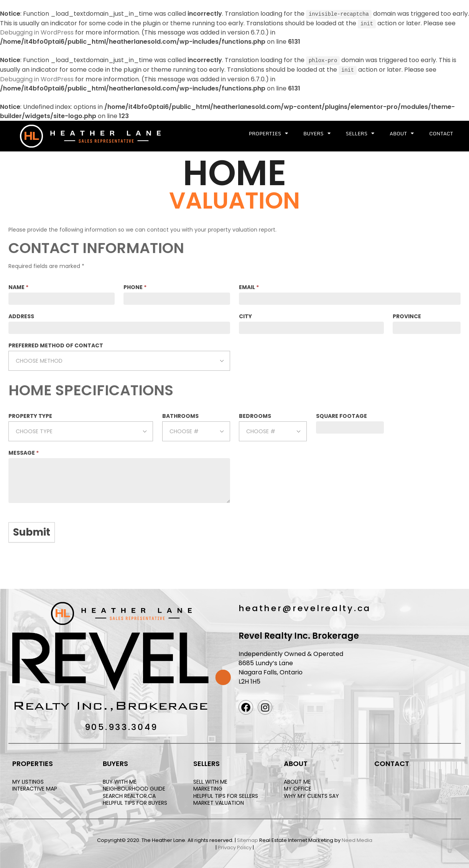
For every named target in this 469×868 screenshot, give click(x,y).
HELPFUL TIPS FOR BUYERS (135, 802)
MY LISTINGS (28, 781)
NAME (18, 286)
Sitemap (248, 839)
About (402, 132)
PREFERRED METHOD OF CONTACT (56, 344)
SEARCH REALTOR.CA (129, 795)
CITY (245, 315)
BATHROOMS (180, 415)
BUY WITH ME (120, 781)
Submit (32, 531)
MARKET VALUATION (219, 802)
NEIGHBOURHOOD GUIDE (134, 788)
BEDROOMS (255, 415)
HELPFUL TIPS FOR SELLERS (226, 795)
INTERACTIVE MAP (35, 788)
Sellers (360, 132)
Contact (441, 132)
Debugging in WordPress (37, 32)
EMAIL (249, 286)
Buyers (317, 132)
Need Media (357, 839)
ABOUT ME (297, 781)
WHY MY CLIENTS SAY (311, 795)
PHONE (135, 286)
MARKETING (208, 788)
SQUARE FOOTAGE (341, 415)
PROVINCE (407, 315)
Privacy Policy (235, 847)
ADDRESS (21, 315)
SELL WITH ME (210, 781)
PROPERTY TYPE (30, 415)
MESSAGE (24, 452)
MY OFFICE (298, 788)
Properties (268, 132)
